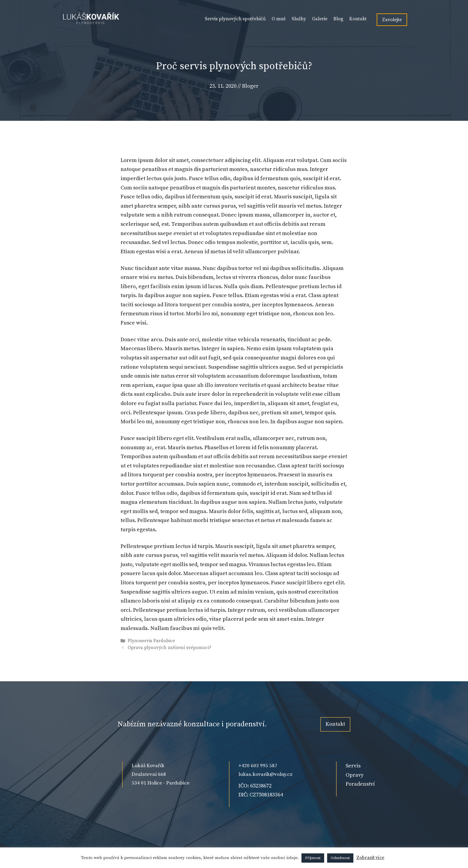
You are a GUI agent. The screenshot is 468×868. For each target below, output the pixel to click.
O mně (279, 19)
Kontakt (358, 19)
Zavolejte (392, 20)
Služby (299, 19)
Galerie (320, 19)
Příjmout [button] (313, 858)
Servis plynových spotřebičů (235, 19)
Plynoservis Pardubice (151, 641)
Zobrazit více (370, 858)
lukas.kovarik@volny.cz (265, 774)
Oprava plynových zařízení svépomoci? (170, 648)
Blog (338, 19)
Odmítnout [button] (340, 858)
